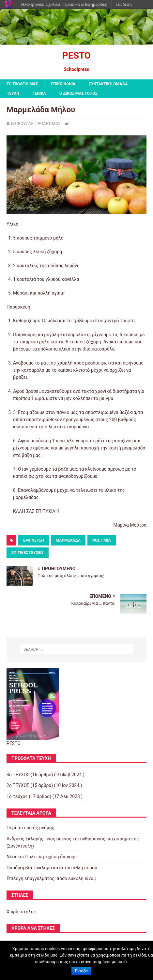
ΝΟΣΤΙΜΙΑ (102, 540)
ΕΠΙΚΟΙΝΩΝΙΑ (63, 84)
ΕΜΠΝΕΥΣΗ (34, 540)
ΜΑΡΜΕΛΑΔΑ (68, 540)
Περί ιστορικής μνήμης (30, 828)
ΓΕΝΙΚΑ (39, 93)
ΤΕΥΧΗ (13, 93)
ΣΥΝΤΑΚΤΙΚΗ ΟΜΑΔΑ (108, 84)
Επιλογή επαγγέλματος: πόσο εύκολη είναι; (51, 878)
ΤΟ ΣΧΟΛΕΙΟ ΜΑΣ (22, 84)
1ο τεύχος (17, 796)
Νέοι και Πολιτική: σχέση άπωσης (42, 857)
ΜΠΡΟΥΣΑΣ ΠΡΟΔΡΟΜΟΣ (36, 124)
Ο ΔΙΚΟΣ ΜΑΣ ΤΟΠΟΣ (78, 93)
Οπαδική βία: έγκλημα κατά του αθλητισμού (52, 868)
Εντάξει (81, 971)
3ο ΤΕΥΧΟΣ (18, 775)
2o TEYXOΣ (18, 785)
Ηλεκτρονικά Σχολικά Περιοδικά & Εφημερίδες (64, 4)
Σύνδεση (124, 4)
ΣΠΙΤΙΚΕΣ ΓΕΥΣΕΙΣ (28, 553)
